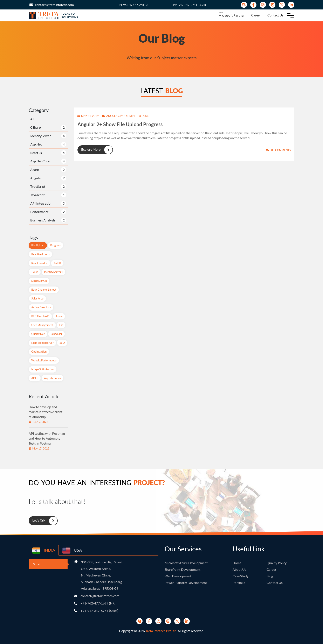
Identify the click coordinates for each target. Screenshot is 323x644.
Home (237, 563)
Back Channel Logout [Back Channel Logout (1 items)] (44, 290)
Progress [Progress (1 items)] (56, 245)
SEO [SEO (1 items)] (62, 343)
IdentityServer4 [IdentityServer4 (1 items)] (53, 272)
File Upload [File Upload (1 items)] (38, 245)
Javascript (37, 195)
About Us (239, 569)
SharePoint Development (183, 569)
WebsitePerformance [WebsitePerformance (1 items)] (44, 360)
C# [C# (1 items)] (61, 325)
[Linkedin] (291, 5)
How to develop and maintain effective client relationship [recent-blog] (46, 412)
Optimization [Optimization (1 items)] (39, 352)
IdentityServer (40, 136)
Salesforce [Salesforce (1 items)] (37, 298)
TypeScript (38, 186)
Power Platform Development (186, 583)
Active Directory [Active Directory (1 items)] (41, 307)
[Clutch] (272, 5)
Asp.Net (36, 144)
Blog (270, 576)
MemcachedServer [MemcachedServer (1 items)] (42, 343)
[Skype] (244, 5)
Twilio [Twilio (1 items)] (35, 272)
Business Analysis (43, 220)
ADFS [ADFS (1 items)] (35, 378)
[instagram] (263, 5)
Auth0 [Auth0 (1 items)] (57, 263)
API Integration (41, 203)
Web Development (178, 576)
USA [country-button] (72, 551)
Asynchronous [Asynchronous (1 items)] (52, 378)
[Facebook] (253, 5)
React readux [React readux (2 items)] (39, 263)
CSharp (36, 127)
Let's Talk (43, 521)
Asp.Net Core (40, 161)
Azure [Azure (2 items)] (59, 316)
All (32, 119)
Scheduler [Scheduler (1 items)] (56, 334)
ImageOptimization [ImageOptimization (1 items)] (43, 369)
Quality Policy (277, 563)
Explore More (95, 150)
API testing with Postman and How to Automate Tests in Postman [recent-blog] (47, 438)
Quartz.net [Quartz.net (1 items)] (38, 334)
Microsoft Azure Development (186, 563)
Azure (35, 169)
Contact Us (275, 15)
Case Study (240, 576)
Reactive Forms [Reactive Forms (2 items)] (40, 254)
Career (256, 15)
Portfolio (239, 583)
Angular (36, 178)
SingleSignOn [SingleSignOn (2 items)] (39, 281)
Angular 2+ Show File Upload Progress (120, 124)
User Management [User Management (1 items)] (42, 325)
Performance (39, 212)
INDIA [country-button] (44, 551)
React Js (36, 153)
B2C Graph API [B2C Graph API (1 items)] (40, 316)
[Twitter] (282, 5)
